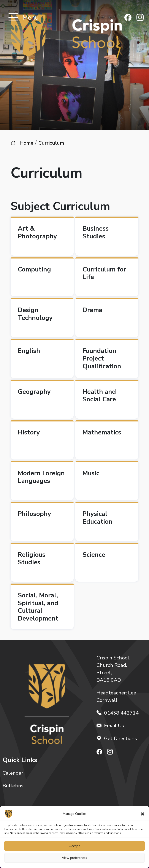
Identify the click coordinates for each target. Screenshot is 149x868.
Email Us (110, 726)
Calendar (13, 773)
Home (26, 143)
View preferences (74, 858)
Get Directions (117, 738)
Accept (75, 846)
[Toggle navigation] (13, 18)
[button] (143, 814)
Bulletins (13, 786)
